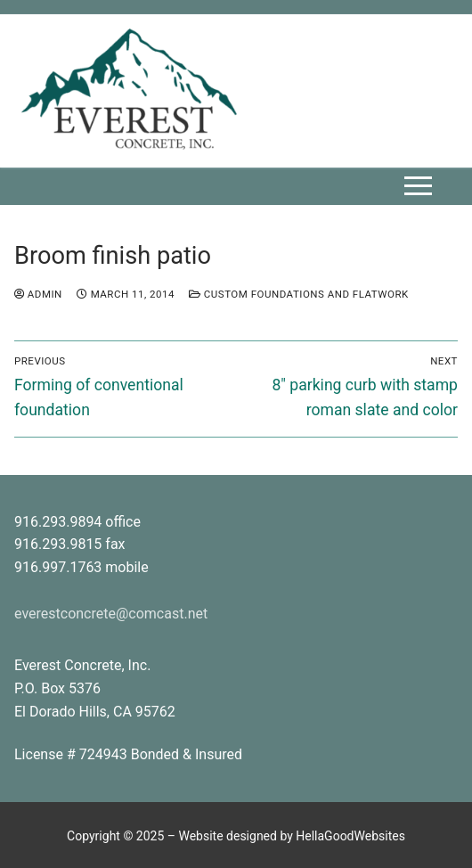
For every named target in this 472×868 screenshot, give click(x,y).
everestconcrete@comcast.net (111, 614)
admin (38, 294)
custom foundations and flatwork (299, 294)
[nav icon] (418, 186)
